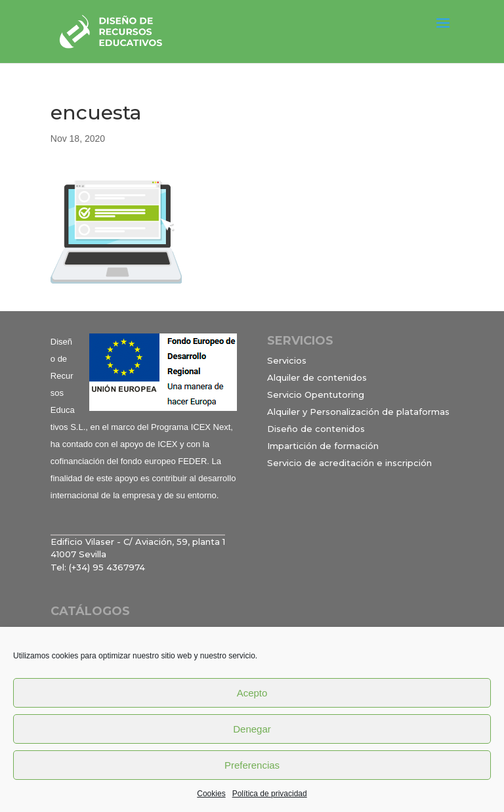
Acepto (252, 693)
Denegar (252, 729)
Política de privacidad (270, 794)
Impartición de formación (323, 446)
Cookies (211, 794)
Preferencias (252, 765)
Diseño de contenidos (316, 429)
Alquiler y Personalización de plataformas (358, 412)
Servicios (287, 360)
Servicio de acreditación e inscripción (349, 463)
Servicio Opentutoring (316, 395)
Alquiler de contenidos (317, 377)
